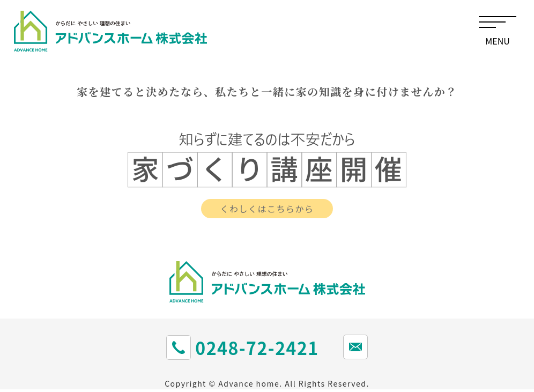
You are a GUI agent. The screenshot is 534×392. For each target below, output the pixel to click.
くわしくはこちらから (267, 209)
